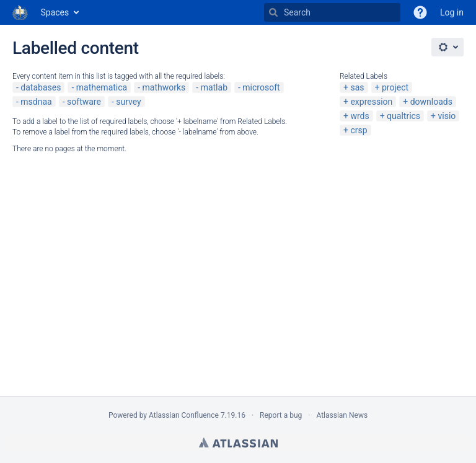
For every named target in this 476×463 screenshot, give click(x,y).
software (84, 102)
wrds (359, 116)
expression (371, 102)
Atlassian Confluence (184, 415)
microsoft (261, 87)
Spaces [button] (55, 12)
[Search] (273, 12)
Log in (452, 12)
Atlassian (238, 443)
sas (357, 87)
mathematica (102, 87)
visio (447, 116)
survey (128, 102)
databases (41, 87)
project (395, 87)
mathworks (164, 87)
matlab (214, 87)
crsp (359, 130)
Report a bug (281, 415)
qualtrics (403, 116)
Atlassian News (342, 415)
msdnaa (36, 102)
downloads (431, 102)
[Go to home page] (20, 12)
